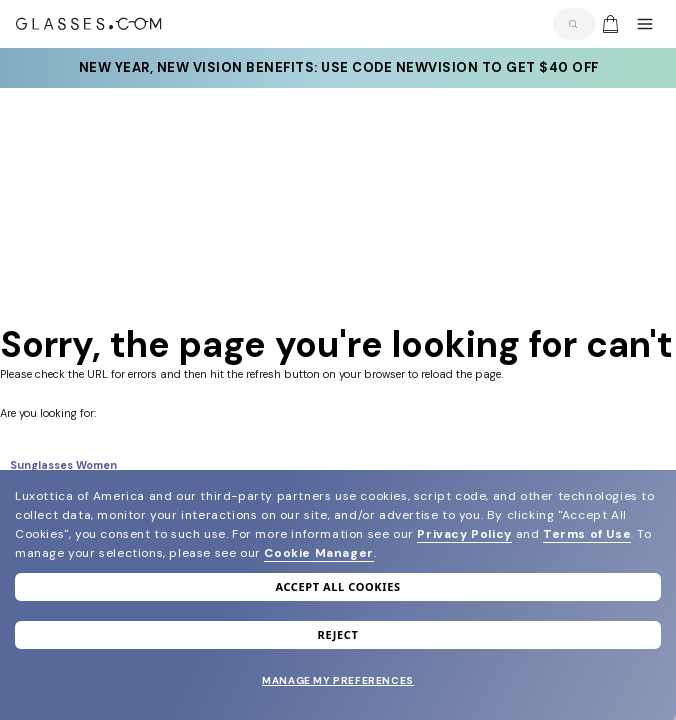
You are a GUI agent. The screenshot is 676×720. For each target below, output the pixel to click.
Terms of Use (587, 534)
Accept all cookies (337, 586)
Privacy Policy (464, 534)
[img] (610, 24)
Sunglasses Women (63, 465)
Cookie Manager (318, 553)
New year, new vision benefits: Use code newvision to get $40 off (338, 68)
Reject (338, 634)
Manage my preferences (338, 680)
